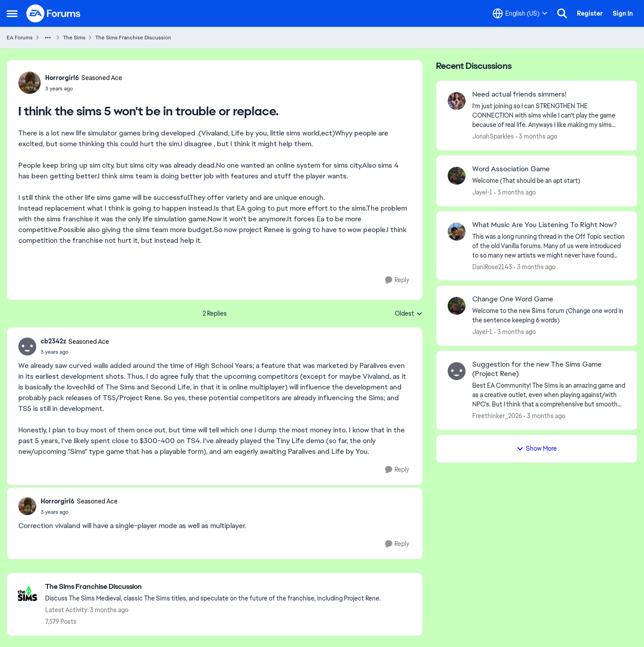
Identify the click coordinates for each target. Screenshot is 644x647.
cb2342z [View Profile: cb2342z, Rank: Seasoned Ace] (53, 341)
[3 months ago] (536, 137)
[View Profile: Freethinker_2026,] (457, 371)
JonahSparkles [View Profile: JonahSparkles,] (493, 136)
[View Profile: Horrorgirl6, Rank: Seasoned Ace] (30, 83)
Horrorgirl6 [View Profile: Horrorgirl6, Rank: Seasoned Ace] (62, 78)
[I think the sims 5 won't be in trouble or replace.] (75, 352)
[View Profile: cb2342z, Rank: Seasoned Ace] (27, 347)
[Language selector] (520, 13)
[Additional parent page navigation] (48, 38)
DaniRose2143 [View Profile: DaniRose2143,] (492, 266)
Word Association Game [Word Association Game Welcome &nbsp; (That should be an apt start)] (511, 169)
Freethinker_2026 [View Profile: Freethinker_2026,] (497, 416)
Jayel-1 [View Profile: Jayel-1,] (482, 192)
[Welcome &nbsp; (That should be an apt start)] (549, 181)
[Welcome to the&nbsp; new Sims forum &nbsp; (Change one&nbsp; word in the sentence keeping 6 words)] (549, 316)
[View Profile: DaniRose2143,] (457, 232)
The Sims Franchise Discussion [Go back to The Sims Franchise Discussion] (133, 38)
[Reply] (397, 280)
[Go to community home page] (54, 13)
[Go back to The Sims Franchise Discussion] (213, 587)
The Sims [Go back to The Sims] (74, 38)
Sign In (623, 13)
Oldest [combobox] (409, 314)
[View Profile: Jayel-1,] (457, 176)
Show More (537, 448)
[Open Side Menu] (12, 13)
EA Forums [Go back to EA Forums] (20, 38)
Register (590, 13)
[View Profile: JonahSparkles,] (457, 101)
